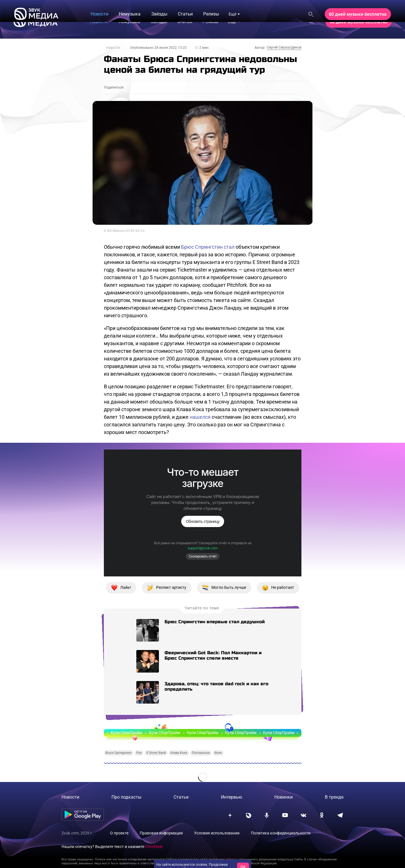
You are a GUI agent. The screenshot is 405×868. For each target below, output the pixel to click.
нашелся (200, 417)
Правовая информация (161, 833)
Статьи (181, 797)
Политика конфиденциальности (281, 833)
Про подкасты (126, 797)
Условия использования (217, 833)
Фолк (218, 753)
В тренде (334, 797)
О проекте (119, 833)
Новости (113, 48)
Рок (139, 753)
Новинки (283, 797)
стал (229, 247)
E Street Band (156, 753)
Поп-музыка (201, 753)
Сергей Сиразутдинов (284, 47)
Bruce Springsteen (119, 753)
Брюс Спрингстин (202, 247)
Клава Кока (179, 753)
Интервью (232, 797)
